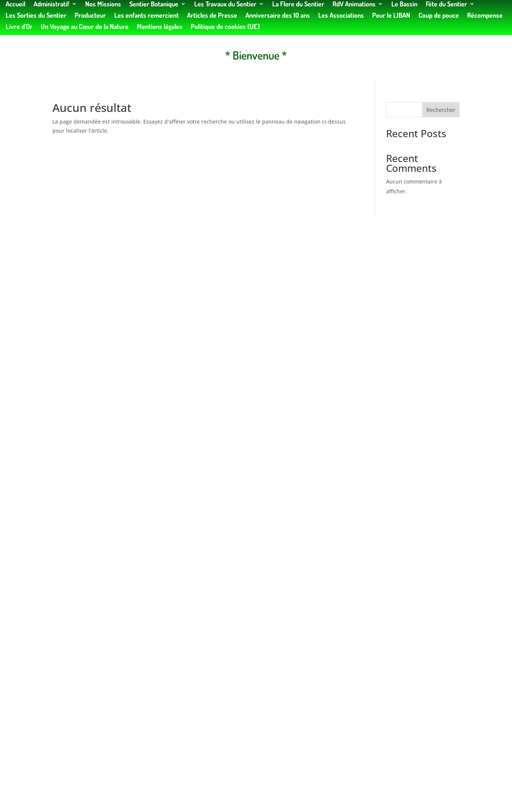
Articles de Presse (212, 16)
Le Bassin (404, 5)
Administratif (51, 5)
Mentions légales (160, 27)
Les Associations (341, 16)
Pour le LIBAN (391, 16)
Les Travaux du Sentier (225, 5)
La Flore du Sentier (298, 5)
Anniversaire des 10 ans (278, 16)
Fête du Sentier (446, 5)
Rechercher (441, 110)
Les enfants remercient (146, 16)
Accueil (15, 5)
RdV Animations (354, 5)
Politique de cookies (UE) (225, 27)
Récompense (485, 16)
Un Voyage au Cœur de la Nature (85, 27)
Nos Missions (103, 5)
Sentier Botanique (154, 5)
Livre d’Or (19, 27)
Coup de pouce (439, 16)
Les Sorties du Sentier (36, 16)
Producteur (90, 16)
